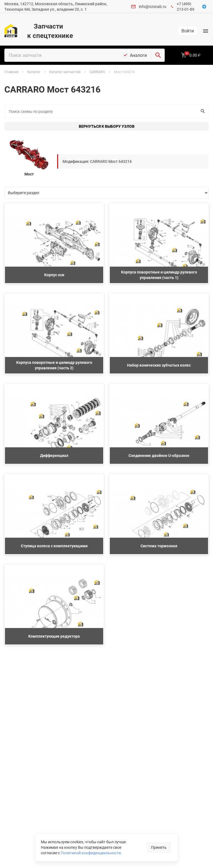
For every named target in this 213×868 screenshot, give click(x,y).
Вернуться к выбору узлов (107, 126)
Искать (202, 111)
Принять (159, 847)
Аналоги (138, 55)
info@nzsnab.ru (153, 6)
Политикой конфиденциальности (91, 853)
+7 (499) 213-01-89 (186, 6)
